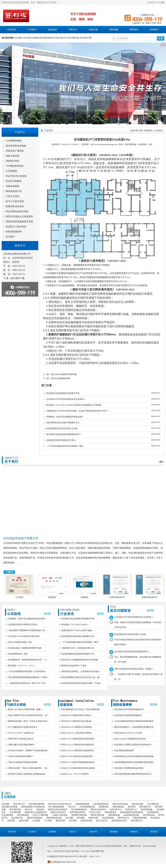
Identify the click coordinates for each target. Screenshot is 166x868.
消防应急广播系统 (15, 151)
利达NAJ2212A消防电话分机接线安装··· (78, 750)
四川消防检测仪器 (79, 809)
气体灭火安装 (95, 812)
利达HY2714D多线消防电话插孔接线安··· (79, 768)
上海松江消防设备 (60, 815)
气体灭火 (73, 30)
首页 (141, 131)
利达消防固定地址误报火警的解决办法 (63, 423)
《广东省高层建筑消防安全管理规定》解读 (65, 446)
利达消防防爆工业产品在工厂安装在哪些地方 (81, 709)
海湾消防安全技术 (119, 821)
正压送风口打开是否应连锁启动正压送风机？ (66, 399)
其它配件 (10, 237)
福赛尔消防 (24, 821)
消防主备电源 (13, 156)
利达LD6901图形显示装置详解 (64, 374)
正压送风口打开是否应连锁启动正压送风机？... (135, 617)
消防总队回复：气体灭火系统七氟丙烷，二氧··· (28, 768)
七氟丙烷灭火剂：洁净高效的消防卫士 (78, 648)
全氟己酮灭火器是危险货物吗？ (22, 745)
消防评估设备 (138, 804)
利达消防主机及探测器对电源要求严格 (63, 393)
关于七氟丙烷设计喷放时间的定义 (23, 727)
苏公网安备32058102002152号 (62, 862)
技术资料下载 (18, 278)
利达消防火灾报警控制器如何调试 (129, 768)
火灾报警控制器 (14, 141)
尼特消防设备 (149, 815)
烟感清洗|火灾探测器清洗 (36, 812)
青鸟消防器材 (23, 815)
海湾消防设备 (15, 809)
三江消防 (48, 821)
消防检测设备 (118, 807)
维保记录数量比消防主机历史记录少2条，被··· (81, 677)
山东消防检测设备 (101, 804)
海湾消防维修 (147, 809)
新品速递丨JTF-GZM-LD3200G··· (75, 625)
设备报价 (53, 30)
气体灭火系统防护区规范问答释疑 (23, 762)
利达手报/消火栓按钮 (16, 176)
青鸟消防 (81, 818)
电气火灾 (29, 809)
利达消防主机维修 (31, 38)
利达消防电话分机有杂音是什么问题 (62, 428)
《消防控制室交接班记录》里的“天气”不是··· (27, 683)
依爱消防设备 (114, 815)
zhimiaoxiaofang (149, 846)
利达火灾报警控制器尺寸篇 (20, 642)
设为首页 (151, 2)
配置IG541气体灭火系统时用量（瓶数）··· (26, 709)
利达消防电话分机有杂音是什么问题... (131, 634)
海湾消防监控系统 (77, 812)
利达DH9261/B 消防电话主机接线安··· (77, 727)
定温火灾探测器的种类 (61, 378)
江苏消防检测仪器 (87, 807)
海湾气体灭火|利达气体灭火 (60, 804)
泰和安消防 (93, 818)
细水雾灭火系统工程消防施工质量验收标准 (27, 774)
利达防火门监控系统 (16, 227)
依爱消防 (11, 821)
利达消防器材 (7, 815)
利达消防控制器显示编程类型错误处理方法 (133, 774)
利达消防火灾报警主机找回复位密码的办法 (133, 745)
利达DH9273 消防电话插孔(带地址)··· (77, 715)
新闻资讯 (134, 30)
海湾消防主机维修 (9, 807)
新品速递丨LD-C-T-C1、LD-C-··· (22, 666)
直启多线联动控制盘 (16, 146)
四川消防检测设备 (56, 807)
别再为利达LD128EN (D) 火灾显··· (129, 733)
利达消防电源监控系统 (17, 211)
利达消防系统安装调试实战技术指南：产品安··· (81, 683)
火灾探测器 (11, 171)
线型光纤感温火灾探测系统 (19, 217)
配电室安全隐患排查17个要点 (74, 666)
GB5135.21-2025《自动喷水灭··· (22, 733)
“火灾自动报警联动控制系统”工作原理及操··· (27, 671)
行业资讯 (159, 131)
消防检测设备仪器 (54, 818)
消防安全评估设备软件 (58, 809)
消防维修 (114, 30)
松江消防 (69, 818)
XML (92, 856)
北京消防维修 (15, 812)
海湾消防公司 (145, 807)
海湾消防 (132, 807)
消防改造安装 (110, 812)
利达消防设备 (74, 38)
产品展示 (32, 30)
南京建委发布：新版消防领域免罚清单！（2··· (28, 660)
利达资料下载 (86, 38)
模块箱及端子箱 (14, 191)
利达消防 (19, 38)
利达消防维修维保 (36, 804)
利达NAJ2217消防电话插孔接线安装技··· (78, 739)
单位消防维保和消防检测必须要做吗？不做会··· (28, 677)
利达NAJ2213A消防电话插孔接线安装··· (78, 745)
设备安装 (93, 30)
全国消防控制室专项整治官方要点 (61, 440)
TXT (97, 856)
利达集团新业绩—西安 (18, 654)
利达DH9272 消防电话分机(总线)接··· (77, 721)
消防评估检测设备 (35, 818)
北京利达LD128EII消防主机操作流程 (24, 636)
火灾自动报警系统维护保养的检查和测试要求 (134, 721)
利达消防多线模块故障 (124, 750)
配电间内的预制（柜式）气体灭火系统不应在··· (28, 721)
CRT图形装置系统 (15, 166)
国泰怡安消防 (86, 821)
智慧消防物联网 (14, 232)
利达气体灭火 (61, 38)
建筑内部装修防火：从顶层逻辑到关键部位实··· (135, 727)
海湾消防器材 (153, 812)
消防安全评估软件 (98, 809)
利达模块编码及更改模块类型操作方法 (78, 654)
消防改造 (40, 809)
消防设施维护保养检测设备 (132, 812)
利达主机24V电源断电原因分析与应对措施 (80, 660)
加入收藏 (160, 2)
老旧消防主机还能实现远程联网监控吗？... (133, 652)
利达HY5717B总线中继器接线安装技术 (78, 762)
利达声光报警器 (14, 181)
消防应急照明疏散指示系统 (19, 222)
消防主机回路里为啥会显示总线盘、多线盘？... (135, 669)
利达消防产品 (17, 818)
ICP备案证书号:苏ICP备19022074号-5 (63, 856)
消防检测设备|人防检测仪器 (33, 807)
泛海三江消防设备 (40, 815)
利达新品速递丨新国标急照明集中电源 (25, 648)
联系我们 (154, 30)
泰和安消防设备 (97, 815)
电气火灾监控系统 (15, 201)
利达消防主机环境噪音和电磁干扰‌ (129, 709)
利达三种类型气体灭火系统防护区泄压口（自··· (28, 715)
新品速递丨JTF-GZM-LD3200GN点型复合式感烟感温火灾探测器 (74, 405)
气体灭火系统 (13, 196)
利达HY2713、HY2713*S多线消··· (76, 774)
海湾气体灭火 (116, 809)
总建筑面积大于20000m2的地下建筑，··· (78, 630)
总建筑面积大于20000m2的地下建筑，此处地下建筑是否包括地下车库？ (77, 411)
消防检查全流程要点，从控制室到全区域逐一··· (81, 671)
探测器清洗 (104, 807)
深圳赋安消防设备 (79, 815)
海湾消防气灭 (131, 809)
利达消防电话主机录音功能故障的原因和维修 (134, 756)
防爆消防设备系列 (15, 206)
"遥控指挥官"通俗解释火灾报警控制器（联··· (27, 630)
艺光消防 (73, 821)
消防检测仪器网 (82, 804)
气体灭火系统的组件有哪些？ (21, 756)
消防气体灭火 (123, 818)
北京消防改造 (153, 804)
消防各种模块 (13, 186)
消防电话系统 (13, 161)
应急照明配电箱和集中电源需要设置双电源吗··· (135, 762)
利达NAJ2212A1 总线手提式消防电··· (77, 733)
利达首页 (12, 30)
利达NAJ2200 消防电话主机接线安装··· (78, 756)
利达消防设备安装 (47, 38)
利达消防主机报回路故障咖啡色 (128, 715)
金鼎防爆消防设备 (131, 815)
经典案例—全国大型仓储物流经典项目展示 (65, 417)
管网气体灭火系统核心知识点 (21, 739)
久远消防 (36, 821)
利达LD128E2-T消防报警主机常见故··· (131, 739)
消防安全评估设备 (120, 804)
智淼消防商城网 (140, 818)
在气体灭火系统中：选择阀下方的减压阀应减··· (28, 750)
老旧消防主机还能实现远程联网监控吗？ (64, 434)
